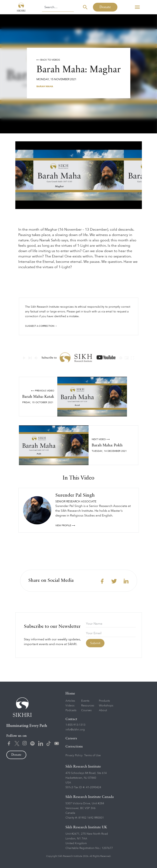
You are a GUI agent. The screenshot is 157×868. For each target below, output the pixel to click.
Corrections (74, 747)
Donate (105, 7)
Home (70, 694)
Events (85, 701)
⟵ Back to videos (48, 60)
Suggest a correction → (41, 326)
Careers (71, 738)
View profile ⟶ (65, 525)
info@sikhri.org (75, 730)
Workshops (106, 706)
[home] (21, 7)
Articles (70, 701)
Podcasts (71, 710)
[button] (137, 7)
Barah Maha (45, 86)
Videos (70, 706)
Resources (88, 706)
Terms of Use (92, 755)
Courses (86, 710)
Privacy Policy (74, 755)
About (103, 710)
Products (104, 701)
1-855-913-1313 (75, 725)
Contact (71, 719)
